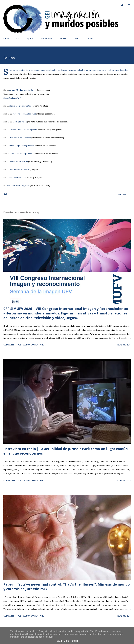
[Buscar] (122, 5)
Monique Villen (20, 122)
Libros (77, 38)
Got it (75, 641)
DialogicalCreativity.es (14, 98)
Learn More (63, 641)
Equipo (30, 38)
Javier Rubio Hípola (19, 162)
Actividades (46, 38)
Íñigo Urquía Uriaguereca (22, 146)
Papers (63, 38)
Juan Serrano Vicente (19, 170)
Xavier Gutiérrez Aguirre (18, 185)
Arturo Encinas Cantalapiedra (23, 130)
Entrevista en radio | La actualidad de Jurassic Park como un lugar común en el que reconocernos (66, 451)
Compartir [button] (121, 195)
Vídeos (90, 38)
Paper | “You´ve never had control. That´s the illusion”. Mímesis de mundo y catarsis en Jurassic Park (67, 586)
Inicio (6, 38)
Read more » (124, 345)
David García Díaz (18, 177)
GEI (18, 38)
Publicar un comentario (31, 345)
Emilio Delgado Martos (20, 106)
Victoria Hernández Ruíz (24, 114)
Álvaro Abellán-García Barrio (23, 90)
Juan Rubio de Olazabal (20, 138)
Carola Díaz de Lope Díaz (20, 154)
